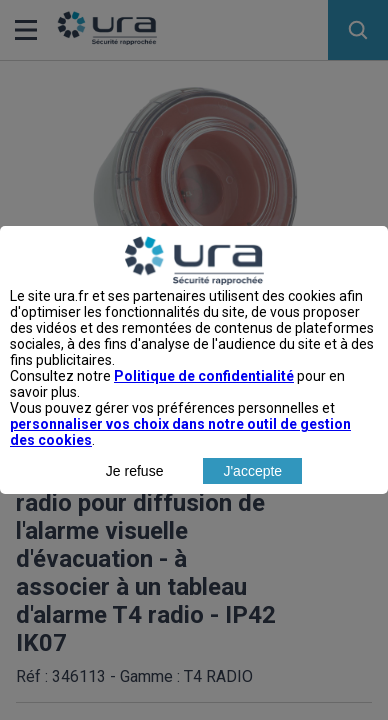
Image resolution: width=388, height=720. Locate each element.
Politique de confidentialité (204, 394)
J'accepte (252, 489)
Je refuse (135, 489)
